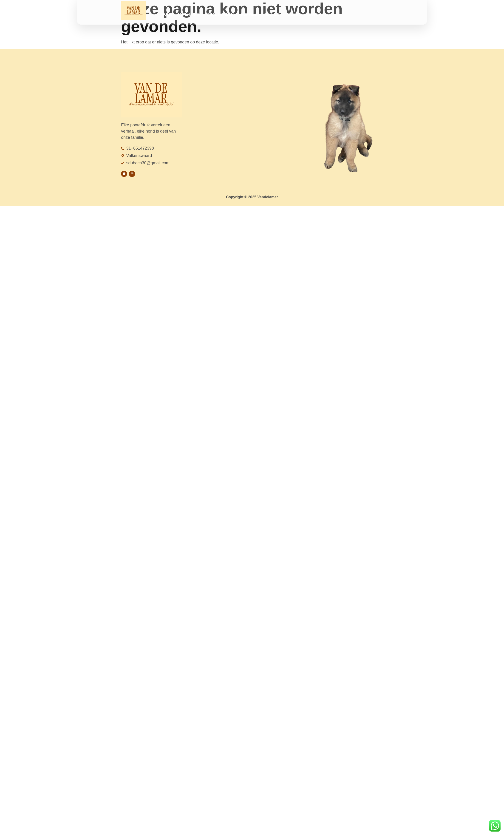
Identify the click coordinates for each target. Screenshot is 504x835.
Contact (318, 14)
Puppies (249, 14)
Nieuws (294, 14)
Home (167, 14)
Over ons (190, 14)
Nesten (272, 14)
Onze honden (220, 14)
